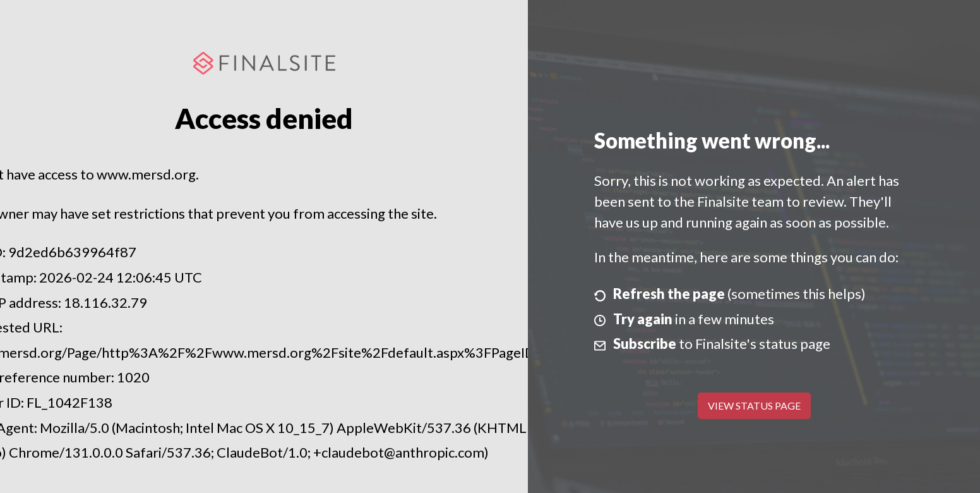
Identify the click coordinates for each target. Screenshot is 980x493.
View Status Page (754, 405)
